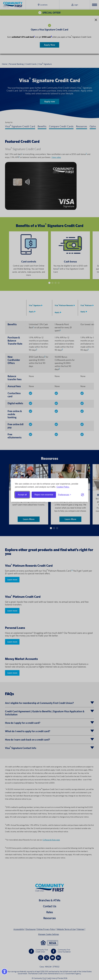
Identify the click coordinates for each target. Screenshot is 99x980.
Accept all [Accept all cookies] (22, 495)
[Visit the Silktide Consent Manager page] (82, 495)
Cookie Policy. (63, 487)
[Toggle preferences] (65, 495)
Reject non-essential (44, 495)
